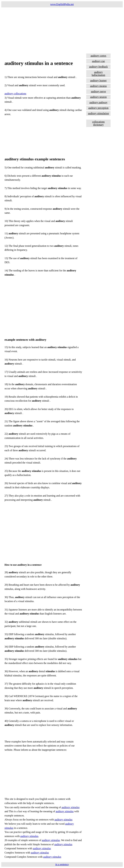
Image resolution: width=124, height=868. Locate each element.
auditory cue (98, 61)
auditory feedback (98, 67)
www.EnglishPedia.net (62, 4)
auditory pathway (98, 102)
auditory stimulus (71, 807)
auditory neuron (98, 97)
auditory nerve (98, 91)
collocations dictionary (98, 123)
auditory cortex (98, 56)
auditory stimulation (98, 113)
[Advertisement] (62, 30)
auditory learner (98, 80)
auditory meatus (98, 86)
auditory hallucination (98, 74)
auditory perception (98, 108)
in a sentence (62, 864)
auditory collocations (15, 94)
